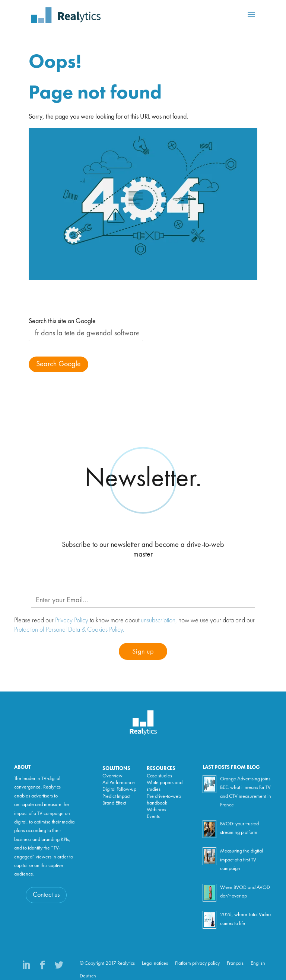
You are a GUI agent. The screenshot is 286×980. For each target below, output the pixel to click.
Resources (161, 768)
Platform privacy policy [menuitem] (197, 963)
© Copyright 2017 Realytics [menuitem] (107, 963)
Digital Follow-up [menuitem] (119, 789)
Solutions (116, 768)
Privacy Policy (72, 620)
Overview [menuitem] (112, 776)
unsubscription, (159, 620)
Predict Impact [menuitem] (116, 796)
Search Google (58, 364)
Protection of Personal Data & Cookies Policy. (69, 629)
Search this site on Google (62, 321)
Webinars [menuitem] (156, 810)
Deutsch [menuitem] (88, 976)
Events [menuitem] (153, 816)
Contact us (46, 895)
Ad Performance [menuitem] (119, 783)
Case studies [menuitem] (159, 776)
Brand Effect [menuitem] (114, 803)
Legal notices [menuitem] (155, 963)
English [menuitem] (258, 963)
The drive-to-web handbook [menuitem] (164, 800)
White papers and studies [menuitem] (165, 786)
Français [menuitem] (235, 963)
